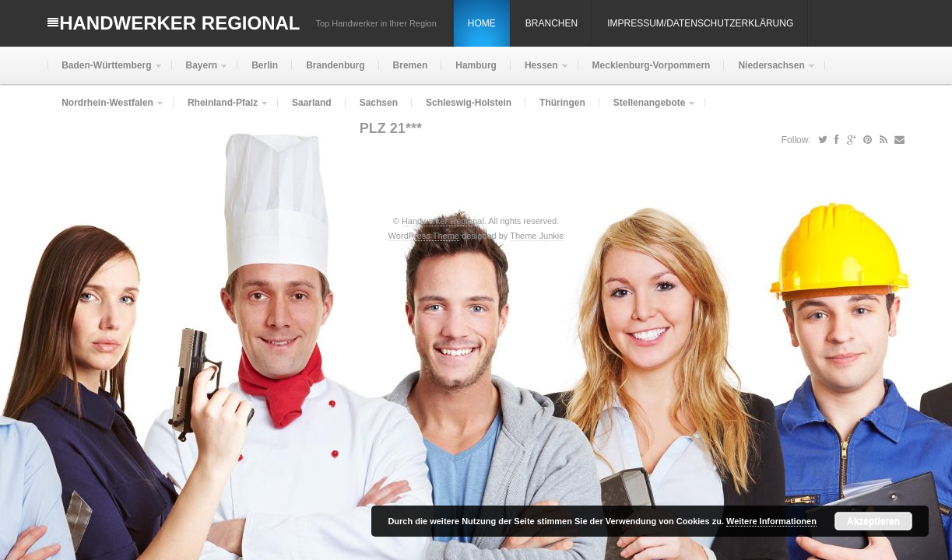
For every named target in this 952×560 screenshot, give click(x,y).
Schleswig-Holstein (469, 103)
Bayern (200, 72)
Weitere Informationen (771, 521)
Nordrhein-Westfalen (106, 109)
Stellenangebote (648, 109)
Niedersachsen (769, 72)
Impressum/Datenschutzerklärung (700, 23)
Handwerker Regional (179, 23)
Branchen (552, 23)
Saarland (312, 103)
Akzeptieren (873, 521)
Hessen (540, 72)
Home (482, 23)
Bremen (411, 65)
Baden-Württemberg (105, 72)
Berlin (265, 65)
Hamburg (476, 65)
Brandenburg (335, 65)
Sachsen (379, 103)
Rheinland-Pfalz (221, 109)
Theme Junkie (537, 236)
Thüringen (562, 103)
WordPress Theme (424, 236)
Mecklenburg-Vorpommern (652, 65)
